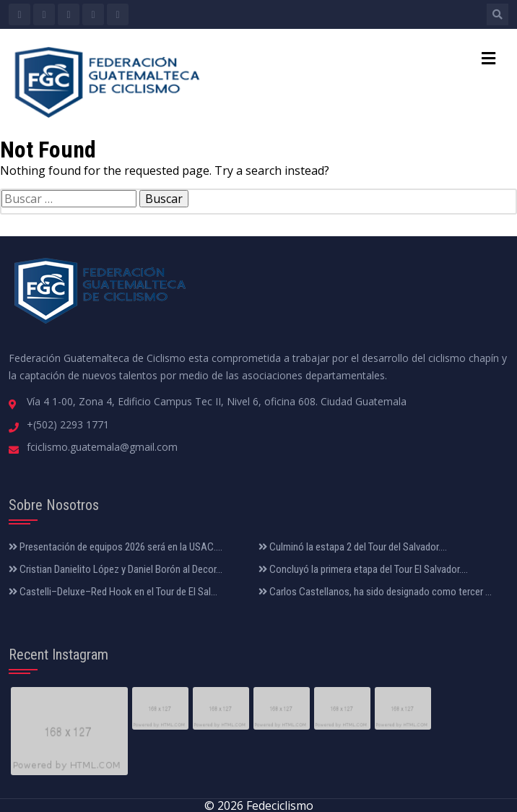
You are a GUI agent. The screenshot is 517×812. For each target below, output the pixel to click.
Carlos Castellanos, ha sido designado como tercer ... (375, 592)
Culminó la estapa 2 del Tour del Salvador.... (353, 547)
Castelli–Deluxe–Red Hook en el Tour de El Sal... (113, 592)
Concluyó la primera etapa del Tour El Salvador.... (363, 569)
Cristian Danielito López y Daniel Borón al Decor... (116, 569)
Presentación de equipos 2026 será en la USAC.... (116, 547)
